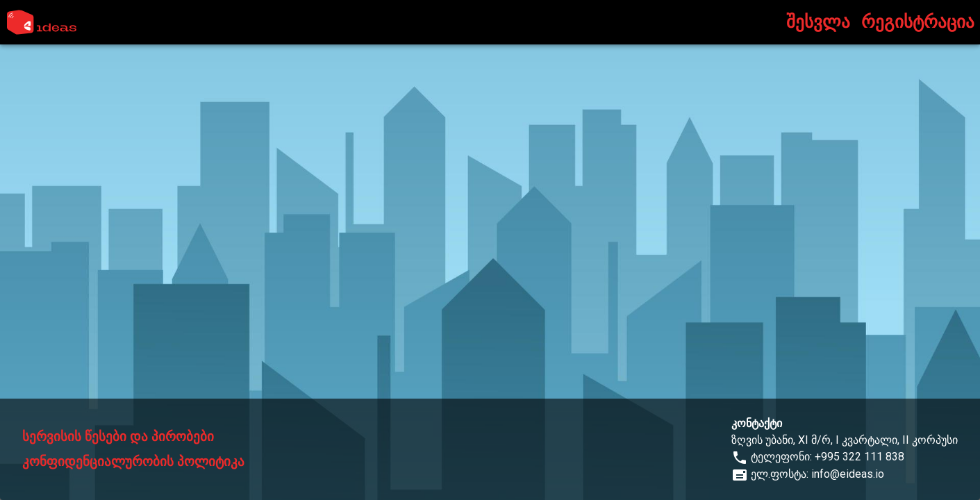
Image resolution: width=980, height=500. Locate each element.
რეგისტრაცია (918, 22)
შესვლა (818, 22)
